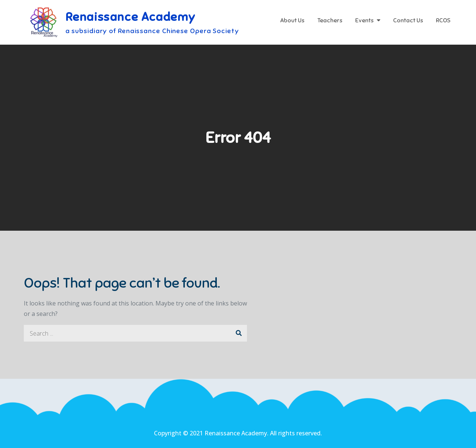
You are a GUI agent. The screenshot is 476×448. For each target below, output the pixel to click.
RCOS (443, 20)
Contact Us (408, 20)
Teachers (330, 20)
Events (364, 20)
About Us (292, 20)
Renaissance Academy (131, 17)
